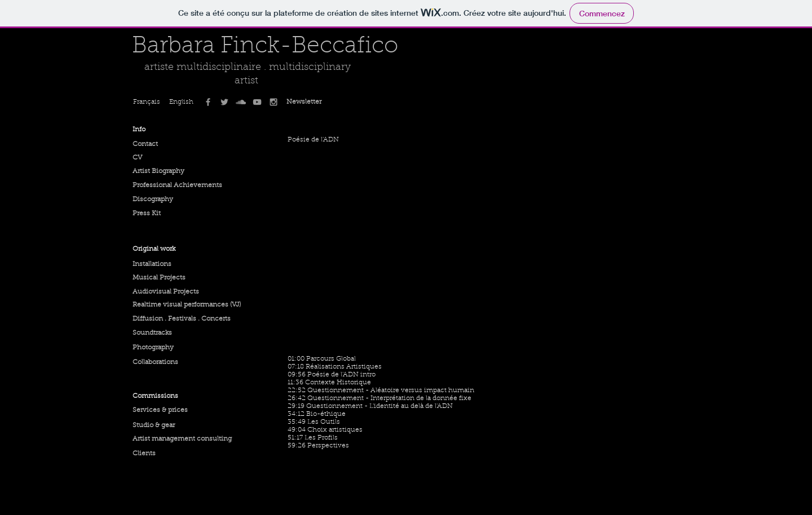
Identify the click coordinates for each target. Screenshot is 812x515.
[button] (160, 130)
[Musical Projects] (160, 278)
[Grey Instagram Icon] (273, 102)
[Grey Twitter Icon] (224, 102)
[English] (183, 102)
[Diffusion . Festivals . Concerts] (182, 319)
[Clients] (164, 454)
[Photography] (164, 348)
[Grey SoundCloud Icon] (241, 102)
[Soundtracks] (160, 333)
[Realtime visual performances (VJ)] (187, 305)
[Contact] (160, 144)
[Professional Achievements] (177, 185)
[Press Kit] (160, 214)
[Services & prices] (176, 410)
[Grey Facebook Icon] (208, 102)
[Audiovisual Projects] (176, 292)
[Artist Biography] (160, 171)
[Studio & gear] (162, 425)
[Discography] (160, 199)
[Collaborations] (166, 362)
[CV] (160, 158)
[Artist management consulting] (182, 439)
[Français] (149, 102)
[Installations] (166, 264)
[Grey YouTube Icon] (257, 102)
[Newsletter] (304, 102)
